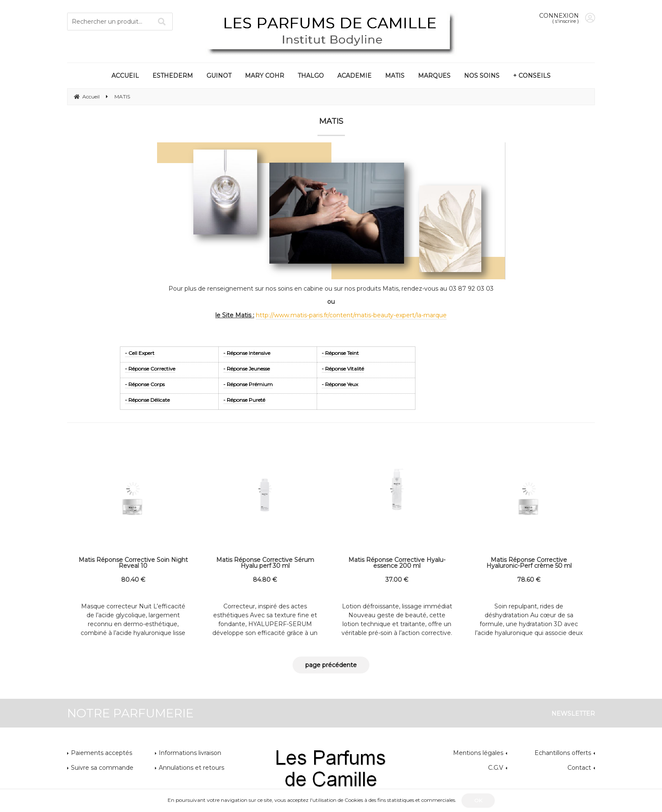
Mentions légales (478, 753)
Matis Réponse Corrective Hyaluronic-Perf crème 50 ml (529, 563)
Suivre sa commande (102, 768)
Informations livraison (190, 753)
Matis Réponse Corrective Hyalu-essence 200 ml (397, 563)
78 (529, 580)
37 (397, 580)
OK (478, 800)
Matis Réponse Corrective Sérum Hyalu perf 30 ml (265, 563)
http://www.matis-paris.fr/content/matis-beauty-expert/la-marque (351, 315)
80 (133, 580)
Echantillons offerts (563, 753)
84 (265, 580)
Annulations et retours (191, 768)
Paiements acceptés (102, 753)
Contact (579, 768)
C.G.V (496, 768)
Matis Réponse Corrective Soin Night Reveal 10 (133, 563)
